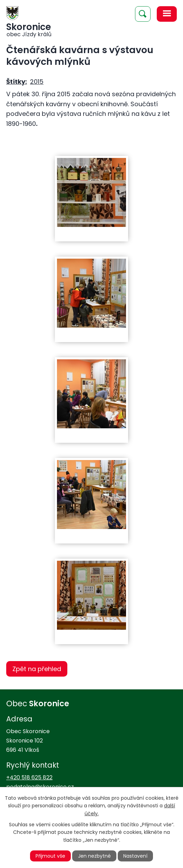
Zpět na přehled (37, 669)
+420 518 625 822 (29, 777)
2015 (37, 82)
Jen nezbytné (94, 856)
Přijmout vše (50, 856)
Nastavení (135, 856)
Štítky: (17, 82)
